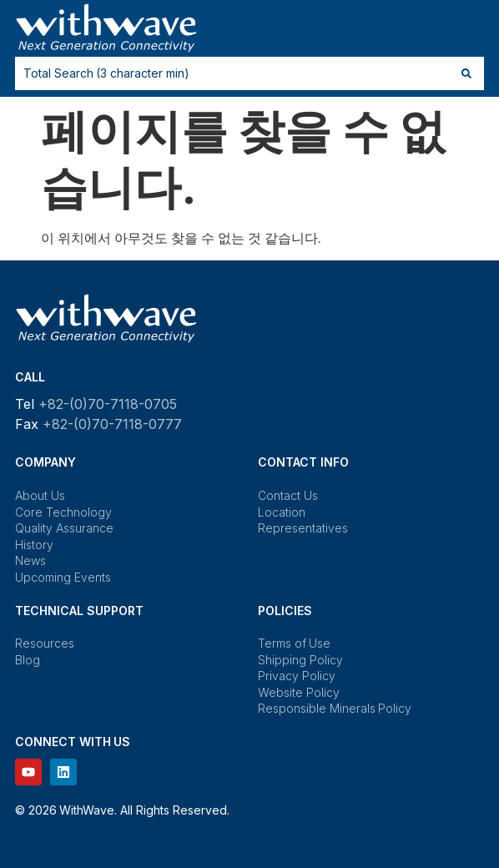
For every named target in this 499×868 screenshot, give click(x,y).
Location (282, 512)
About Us (40, 495)
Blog (28, 660)
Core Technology (63, 512)
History (34, 545)
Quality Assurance (64, 528)
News (30, 560)
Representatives (303, 528)
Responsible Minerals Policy (335, 708)
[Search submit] (466, 73)
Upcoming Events (63, 577)
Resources (45, 643)
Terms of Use (294, 643)
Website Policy (299, 692)
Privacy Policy (297, 676)
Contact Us (288, 495)
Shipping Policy (300, 660)
